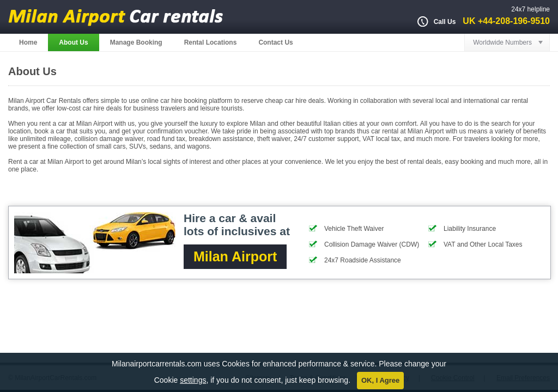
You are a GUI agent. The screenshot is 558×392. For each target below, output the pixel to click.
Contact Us (275, 42)
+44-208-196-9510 (514, 21)
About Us (73, 42)
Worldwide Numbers (502, 42)
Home (28, 42)
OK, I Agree (380, 380)
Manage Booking (136, 42)
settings (193, 380)
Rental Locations (211, 42)
